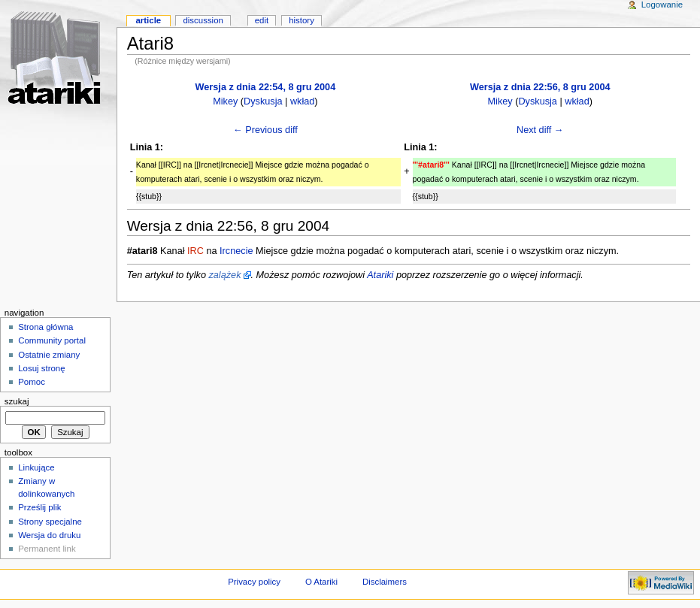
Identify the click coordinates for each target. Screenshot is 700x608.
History (302, 20)
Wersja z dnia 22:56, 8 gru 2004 (540, 87)
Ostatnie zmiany (49, 355)
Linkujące (36, 467)
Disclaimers (385, 582)
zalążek (224, 275)
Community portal (52, 340)
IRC (195, 251)
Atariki (380, 275)
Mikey (225, 101)
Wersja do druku (49, 535)
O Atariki (321, 582)
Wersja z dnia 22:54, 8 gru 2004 (266, 87)
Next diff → (540, 130)
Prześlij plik (39, 507)
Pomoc (32, 382)
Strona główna (45, 327)
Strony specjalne (50, 522)
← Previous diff (265, 130)
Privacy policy (254, 582)
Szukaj (17, 401)
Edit (262, 20)
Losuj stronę (41, 368)
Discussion (203, 20)
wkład (302, 101)
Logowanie (662, 5)
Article (148, 20)
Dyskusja (263, 101)
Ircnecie (236, 251)
